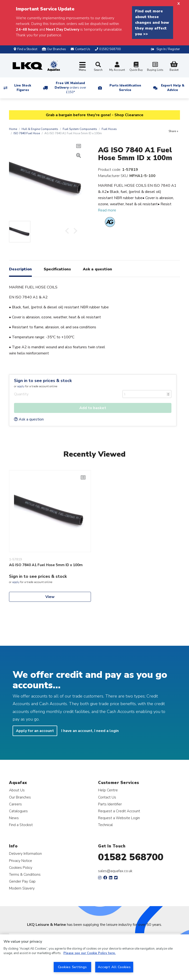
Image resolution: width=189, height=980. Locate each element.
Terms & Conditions (25, 874)
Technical (105, 825)
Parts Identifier (110, 804)
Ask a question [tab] (97, 269)
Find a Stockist (26, 49)
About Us (17, 790)
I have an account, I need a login (90, 731)
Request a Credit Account (119, 811)
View (50, 597)
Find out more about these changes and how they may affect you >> (152, 23)
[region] (94, 957)
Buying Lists (155, 67)
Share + (173, 131)
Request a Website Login (119, 818)
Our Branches (54, 49)
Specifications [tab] (57, 269)
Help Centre (108, 790)
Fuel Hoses (109, 129)
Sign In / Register (168, 49)
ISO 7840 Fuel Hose (27, 133)
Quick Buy (136, 67)
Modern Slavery (22, 888)
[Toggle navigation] (82, 67)
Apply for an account (35, 731)
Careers (15, 804)
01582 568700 (131, 857)
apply (21, 386)
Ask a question (29, 419)
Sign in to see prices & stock (43, 381)
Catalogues (18, 811)
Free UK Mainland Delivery (70, 88)
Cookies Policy (21, 868)
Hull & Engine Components (40, 129)
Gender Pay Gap (22, 881)
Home (13, 129)
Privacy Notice (21, 861)
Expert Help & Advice (173, 88)
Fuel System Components (80, 129)
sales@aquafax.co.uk (115, 871)
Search (98, 67)
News (14, 818)
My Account (117, 67)
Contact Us (107, 797)
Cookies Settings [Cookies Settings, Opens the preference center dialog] (72, 967)
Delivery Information (25, 853)
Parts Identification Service (125, 88)
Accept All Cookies (114, 967)
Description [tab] (20, 269)
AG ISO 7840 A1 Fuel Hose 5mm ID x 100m (46, 565)
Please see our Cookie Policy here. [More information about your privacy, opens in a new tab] (90, 953)
